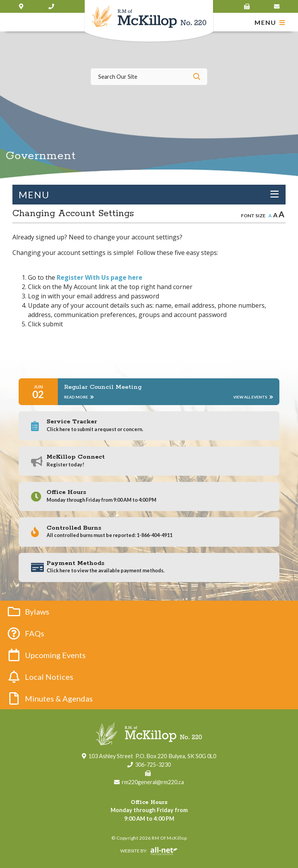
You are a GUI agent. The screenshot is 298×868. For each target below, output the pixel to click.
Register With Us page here (100, 277)
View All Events (253, 397)
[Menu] (270, 22)
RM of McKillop (149, 22)
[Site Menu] (149, 195)
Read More (79, 397)
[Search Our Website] (149, 77)
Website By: (94, 851)
